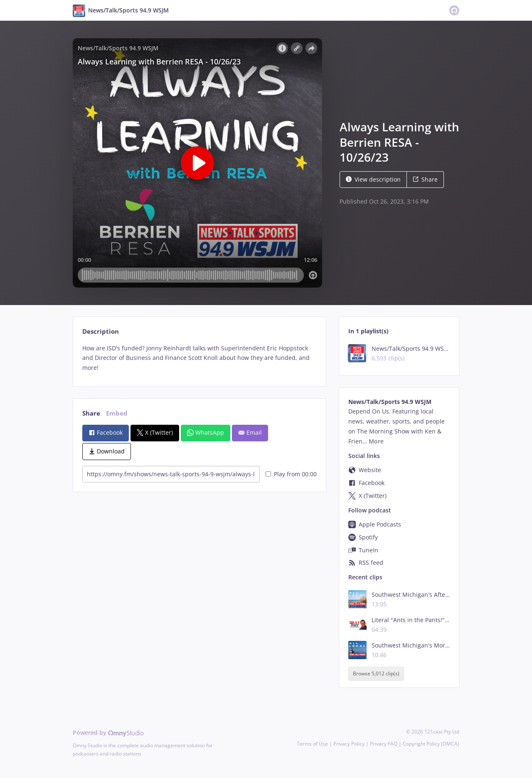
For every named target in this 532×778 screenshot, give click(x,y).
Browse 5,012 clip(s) (376, 673)
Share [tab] (91, 413)
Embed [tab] (117, 413)
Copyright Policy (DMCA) (431, 744)
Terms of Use (312, 744)
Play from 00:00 (291, 474)
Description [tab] (101, 331)
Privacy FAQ (384, 744)
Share (425, 179)
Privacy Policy (349, 744)
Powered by (108, 732)
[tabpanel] (199, 358)
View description (373, 179)
